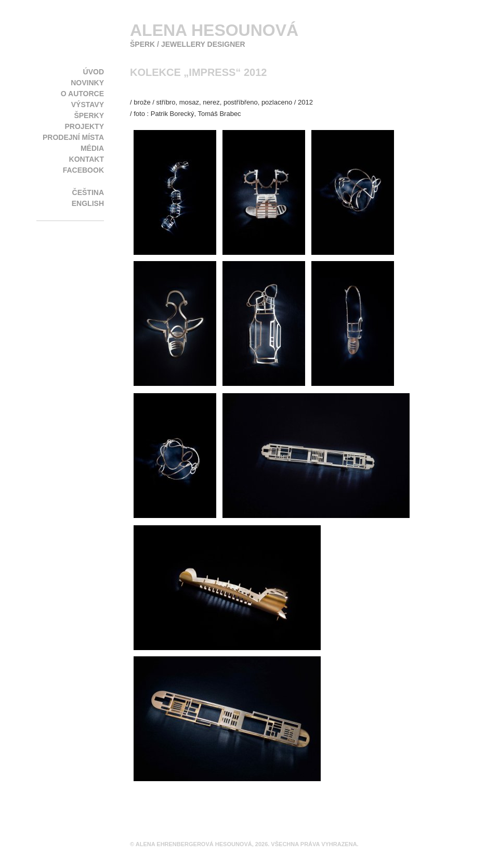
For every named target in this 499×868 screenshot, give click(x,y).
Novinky (87, 83)
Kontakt (87, 159)
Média (92, 148)
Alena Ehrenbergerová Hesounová (194, 844)
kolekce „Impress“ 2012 (198, 72)
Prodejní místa (73, 137)
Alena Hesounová (214, 30)
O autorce (82, 94)
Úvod (94, 72)
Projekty (84, 126)
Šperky (89, 115)
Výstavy (88, 105)
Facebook (83, 170)
